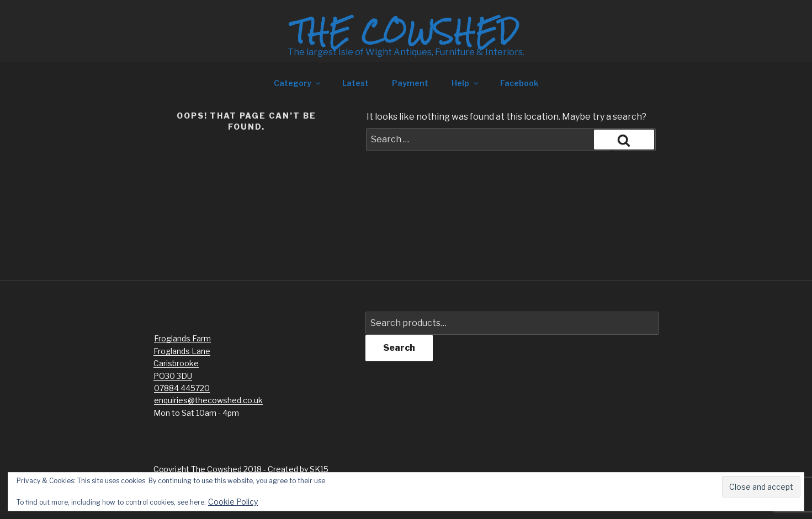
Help (466, 83)
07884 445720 (182, 388)
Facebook (519, 83)
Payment (410, 83)
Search (399, 348)
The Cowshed (406, 31)
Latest (355, 83)
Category (298, 83)
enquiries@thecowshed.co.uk (208, 400)
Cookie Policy (233, 502)
